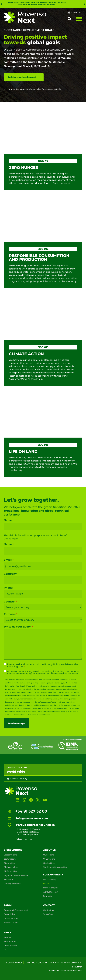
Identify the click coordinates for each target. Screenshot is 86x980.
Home (11, 89)
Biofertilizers (10, 859)
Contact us (48, 910)
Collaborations (11, 918)
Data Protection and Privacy (42, 963)
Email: (9, 560)
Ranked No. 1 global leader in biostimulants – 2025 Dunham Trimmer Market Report (37, 3)
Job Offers (48, 914)
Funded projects (12, 922)
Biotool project (50, 888)
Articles (7, 937)
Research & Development (16, 910)
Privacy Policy (52, 664)
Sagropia (47, 896)
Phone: (8, 588)
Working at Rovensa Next (55, 867)
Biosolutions (13, 850)
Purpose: (10, 614)
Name (8, 520)
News (7, 932)
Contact (49, 905)
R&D (6, 950)
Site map (77, 967)
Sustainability (22, 89)
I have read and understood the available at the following (43, 665)
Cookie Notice (14, 963)
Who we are (49, 859)
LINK (21, 666)
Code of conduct (71, 963)
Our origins (49, 855)
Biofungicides (10, 871)
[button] (2, 4)
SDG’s (46, 884)
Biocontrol (9, 879)
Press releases (10, 946)
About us (49, 850)
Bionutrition (10, 863)
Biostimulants (10, 855)
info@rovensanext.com (61, 708)
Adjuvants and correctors (16, 875)
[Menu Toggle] (79, 19)
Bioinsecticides (11, 867)
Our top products (12, 884)
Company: (11, 574)
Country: (10, 602)
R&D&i (8, 905)
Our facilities (49, 863)
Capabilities (9, 914)
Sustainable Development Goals (29, 30)
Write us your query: (18, 627)
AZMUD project (51, 892)
